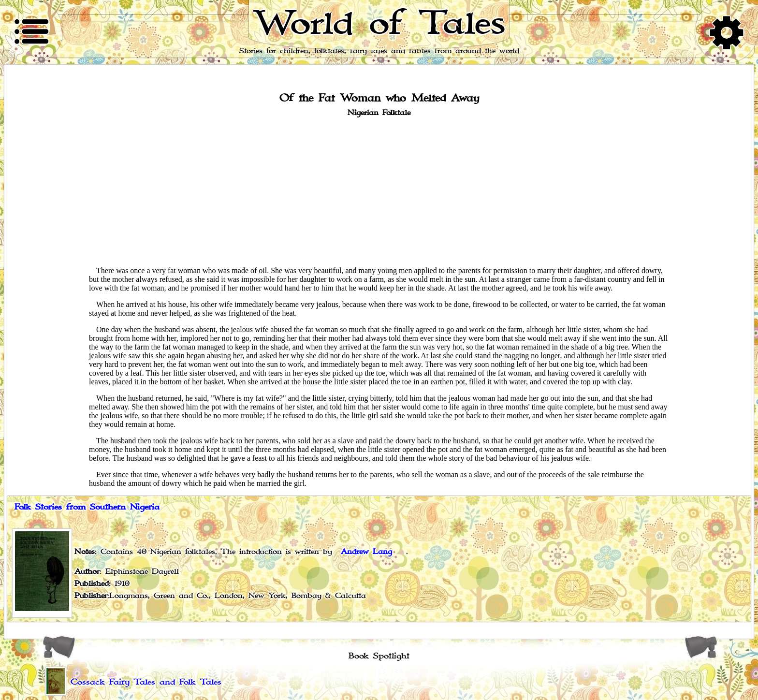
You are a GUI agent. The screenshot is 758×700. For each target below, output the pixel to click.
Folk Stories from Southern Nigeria (87, 507)
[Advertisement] (379, 191)
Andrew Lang (366, 552)
